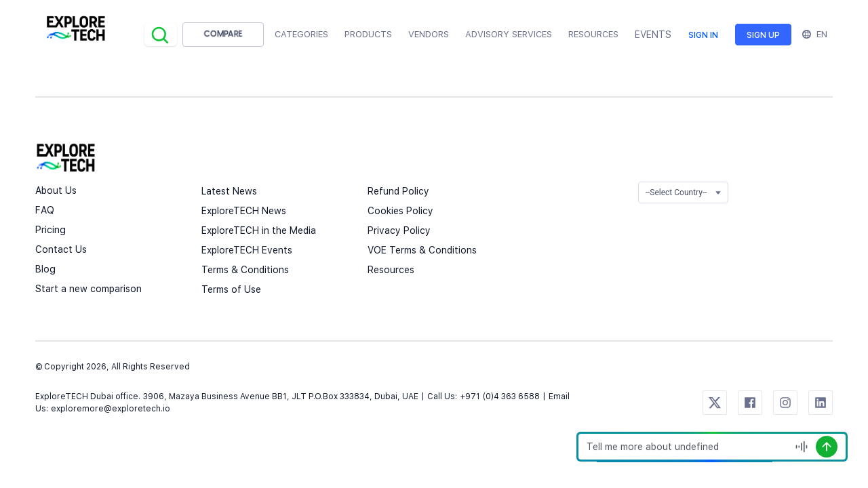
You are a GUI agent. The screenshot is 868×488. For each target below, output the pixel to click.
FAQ (45, 210)
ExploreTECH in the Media (259, 230)
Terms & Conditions (245, 270)
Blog (45, 269)
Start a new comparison (88, 289)
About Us (56, 190)
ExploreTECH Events (247, 250)
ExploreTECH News (244, 211)
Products (368, 34)
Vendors (429, 34)
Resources (391, 270)
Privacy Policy (399, 230)
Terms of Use (231, 289)
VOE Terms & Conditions (422, 250)
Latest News (229, 191)
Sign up (763, 35)
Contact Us (61, 249)
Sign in (703, 35)
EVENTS (653, 35)
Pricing (51, 230)
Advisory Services (509, 34)
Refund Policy (398, 191)
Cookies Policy (400, 211)
